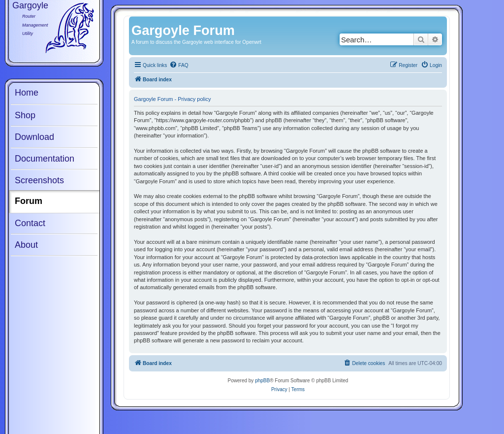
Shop (25, 115)
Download (34, 137)
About (26, 245)
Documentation (45, 159)
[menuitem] (179, 66)
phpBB (262, 381)
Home (27, 93)
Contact (30, 223)
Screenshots (39, 180)
